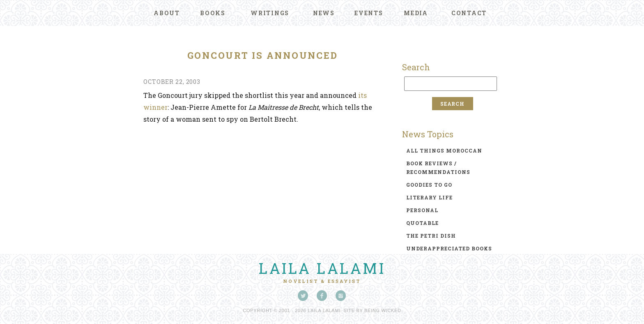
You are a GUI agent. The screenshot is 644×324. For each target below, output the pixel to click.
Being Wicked (383, 310)
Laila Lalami (322, 268)
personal (422, 210)
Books (213, 13)
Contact (469, 13)
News (324, 13)
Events (369, 13)
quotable (422, 223)
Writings (270, 13)
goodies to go (429, 185)
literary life (429, 197)
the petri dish (431, 236)
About (167, 13)
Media (416, 13)
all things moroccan (444, 150)
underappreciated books (449, 248)
